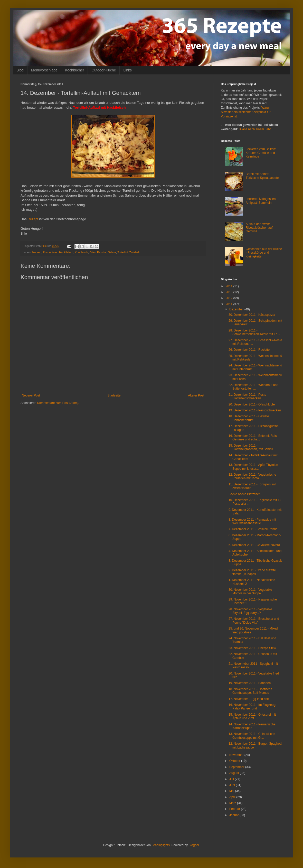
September (237, 767)
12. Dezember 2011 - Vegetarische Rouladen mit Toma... (252, 476)
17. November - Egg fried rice (249, 699)
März (233, 803)
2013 (230, 292)
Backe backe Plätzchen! (245, 494)
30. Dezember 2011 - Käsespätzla (252, 315)
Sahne (112, 252)
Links (127, 70)
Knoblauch (81, 252)
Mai (232, 791)
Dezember (237, 309)
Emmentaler (50, 252)
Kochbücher (75, 70)
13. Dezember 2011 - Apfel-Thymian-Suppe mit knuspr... (254, 467)
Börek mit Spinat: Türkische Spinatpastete (262, 176)
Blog (20, 70)
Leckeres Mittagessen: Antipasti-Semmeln (261, 201)
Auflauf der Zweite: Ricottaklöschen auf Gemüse (259, 228)
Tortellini (123, 252)
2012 (230, 298)
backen (37, 252)
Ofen (93, 252)
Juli (232, 779)
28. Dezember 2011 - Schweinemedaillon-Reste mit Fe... (254, 332)
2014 (230, 286)
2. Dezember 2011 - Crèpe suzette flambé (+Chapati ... (252, 572)
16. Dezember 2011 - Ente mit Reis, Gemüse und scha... (253, 438)
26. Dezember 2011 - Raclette (249, 350)
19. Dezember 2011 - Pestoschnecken (255, 410)
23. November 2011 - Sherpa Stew (252, 648)
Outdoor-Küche (104, 70)
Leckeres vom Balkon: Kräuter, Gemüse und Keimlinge (261, 153)
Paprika (102, 252)
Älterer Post (196, 395)
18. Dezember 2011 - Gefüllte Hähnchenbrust (249, 418)
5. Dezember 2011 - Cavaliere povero (254, 545)
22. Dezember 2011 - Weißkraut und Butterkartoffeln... (253, 387)
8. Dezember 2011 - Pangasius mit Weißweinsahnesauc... (252, 521)
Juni (233, 785)
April (233, 797)
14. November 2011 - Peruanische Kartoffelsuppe (252, 726)
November (237, 755)
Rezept (33, 219)
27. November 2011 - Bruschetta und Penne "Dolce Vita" (254, 621)
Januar (234, 815)
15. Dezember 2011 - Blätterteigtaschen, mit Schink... (252, 447)
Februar (235, 809)
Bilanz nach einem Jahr (255, 129)
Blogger (194, 845)
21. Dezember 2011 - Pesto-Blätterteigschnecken (248, 396)
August (235, 773)
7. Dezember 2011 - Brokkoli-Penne (253, 529)
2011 (230, 304)
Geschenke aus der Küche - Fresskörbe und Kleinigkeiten (264, 253)
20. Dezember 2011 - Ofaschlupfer (252, 404)
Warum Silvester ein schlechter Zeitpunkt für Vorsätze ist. (246, 112)
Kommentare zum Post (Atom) (58, 403)
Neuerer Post (31, 395)
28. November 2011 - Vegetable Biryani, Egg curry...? (250, 611)
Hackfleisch (66, 252)
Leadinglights (161, 845)
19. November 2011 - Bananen (250, 683)
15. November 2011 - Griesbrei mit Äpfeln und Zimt (252, 716)
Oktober (235, 761)
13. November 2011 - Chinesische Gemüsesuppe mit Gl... (252, 736)
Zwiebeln (135, 252)
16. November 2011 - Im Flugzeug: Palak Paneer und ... (252, 707)
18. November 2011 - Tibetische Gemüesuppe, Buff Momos (250, 691)
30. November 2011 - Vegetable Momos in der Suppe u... (250, 592)
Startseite (114, 395)
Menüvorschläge (44, 70)
